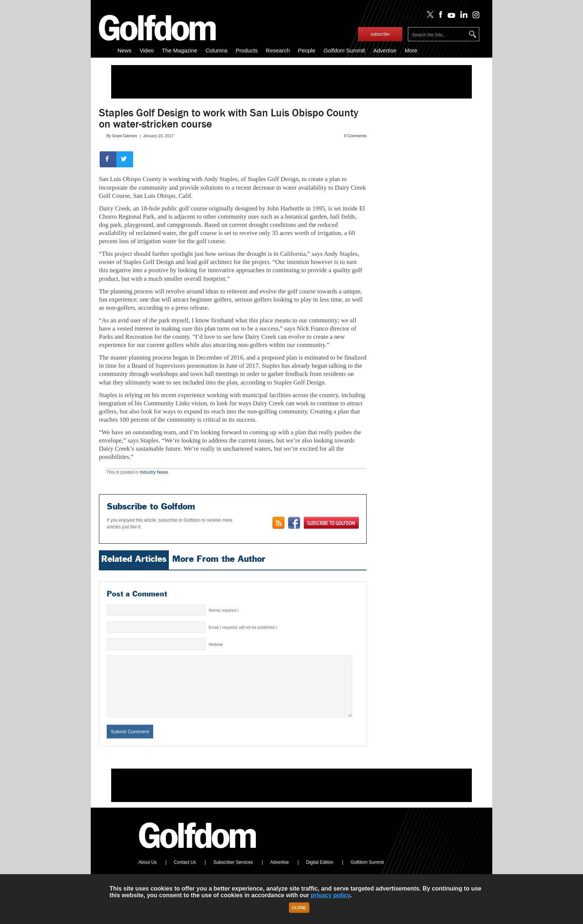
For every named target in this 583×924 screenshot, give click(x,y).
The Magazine (180, 50)
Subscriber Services (233, 873)
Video (147, 50)
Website (216, 644)
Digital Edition (320, 873)
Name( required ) (224, 610)
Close (299, 908)
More (411, 50)
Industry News (154, 472)
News (125, 50)
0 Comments (355, 136)
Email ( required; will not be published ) (243, 627)
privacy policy (331, 895)
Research (278, 50)
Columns (217, 50)
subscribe (380, 34)
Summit (344, 50)
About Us (147, 873)
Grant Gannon (125, 136)
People (307, 50)
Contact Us (185, 873)
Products (247, 50)
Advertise (385, 50)
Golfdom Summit (367, 873)
